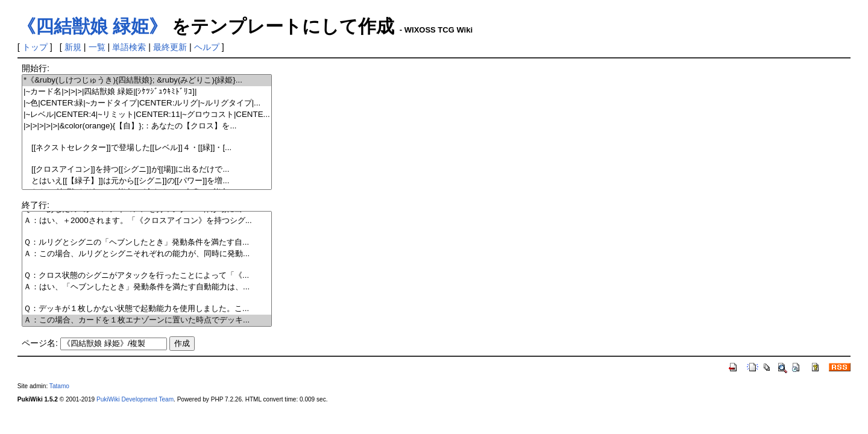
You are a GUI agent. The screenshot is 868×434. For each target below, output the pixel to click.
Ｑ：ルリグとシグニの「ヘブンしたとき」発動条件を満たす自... (147, 243)
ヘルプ (207, 47)
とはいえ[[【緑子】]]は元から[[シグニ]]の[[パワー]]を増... (147, 181)
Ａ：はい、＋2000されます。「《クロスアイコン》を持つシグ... (147, 221)
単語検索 (129, 47)
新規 (73, 47)
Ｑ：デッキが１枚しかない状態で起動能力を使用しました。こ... (147, 309)
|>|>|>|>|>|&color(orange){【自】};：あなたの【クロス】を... (147, 126)
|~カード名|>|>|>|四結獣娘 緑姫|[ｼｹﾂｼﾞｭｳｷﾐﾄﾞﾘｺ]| (147, 92)
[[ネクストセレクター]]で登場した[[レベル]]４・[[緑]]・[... (147, 148)
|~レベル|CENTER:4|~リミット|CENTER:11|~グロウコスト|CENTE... (147, 115)
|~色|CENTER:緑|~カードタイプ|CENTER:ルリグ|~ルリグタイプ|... (147, 103)
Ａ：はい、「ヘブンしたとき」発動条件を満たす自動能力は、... (147, 287)
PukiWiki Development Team (135, 399)
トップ (35, 47)
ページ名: (40, 343)
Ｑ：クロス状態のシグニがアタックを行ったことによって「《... (147, 276)
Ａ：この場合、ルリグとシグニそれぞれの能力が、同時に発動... (147, 254)
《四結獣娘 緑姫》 (92, 26)
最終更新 (170, 47)
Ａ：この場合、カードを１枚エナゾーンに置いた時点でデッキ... (147, 320)
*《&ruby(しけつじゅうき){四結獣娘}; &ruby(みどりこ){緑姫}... (147, 80)
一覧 (97, 47)
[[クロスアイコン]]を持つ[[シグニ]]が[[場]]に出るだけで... (147, 170)
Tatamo (59, 386)
